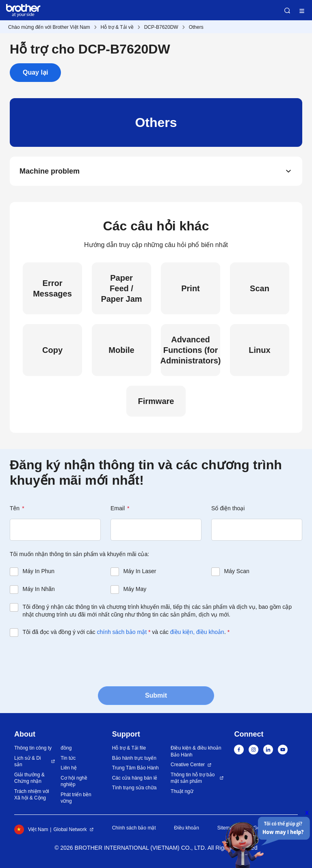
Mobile (121, 350)
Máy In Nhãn (39, 589)
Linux (259, 350)
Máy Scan (237, 571)
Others (196, 27)
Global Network (70, 829)
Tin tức (68, 758)
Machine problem (50, 171)
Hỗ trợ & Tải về (117, 27)
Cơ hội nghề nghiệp (74, 781)
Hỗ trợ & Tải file (129, 748)
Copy (52, 350)
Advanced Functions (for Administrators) (191, 350)
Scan (260, 288)
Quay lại (35, 72)
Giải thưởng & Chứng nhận (29, 778)
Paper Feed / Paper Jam (121, 288)
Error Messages (52, 288)
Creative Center (188, 765)
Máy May (135, 589)
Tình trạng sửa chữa (134, 788)
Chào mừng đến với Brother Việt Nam (49, 27)
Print (191, 288)
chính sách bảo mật (122, 632)
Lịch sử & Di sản (28, 762)
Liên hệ (69, 768)
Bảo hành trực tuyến (134, 758)
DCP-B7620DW (161, 27)
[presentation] (71, 661)
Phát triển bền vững (76, 798)
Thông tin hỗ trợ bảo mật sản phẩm (193, 778)
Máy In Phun (39, 571)
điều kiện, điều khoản (197, 632)
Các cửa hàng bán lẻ (135, 778)
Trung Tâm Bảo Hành (135, 768)
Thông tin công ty (33, 748)
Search (287, 11)
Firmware (156, 401)
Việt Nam (31, 829)
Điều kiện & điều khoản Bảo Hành (196, 751)
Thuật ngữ (182, 791)
